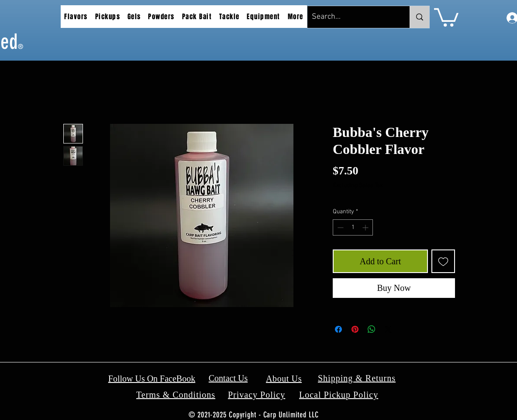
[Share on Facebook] (338, 329)
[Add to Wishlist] (443, 261)
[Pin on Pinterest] (355, 329)
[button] (76, 17)
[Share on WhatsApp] (372, 329)
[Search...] (352, 17)
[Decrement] (339, 227)
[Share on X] (388, 329)
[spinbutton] (353, 227)
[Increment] (366, 227)
